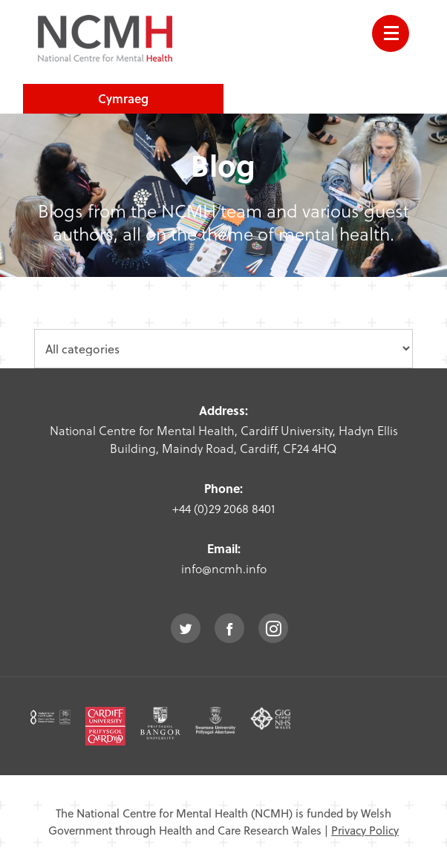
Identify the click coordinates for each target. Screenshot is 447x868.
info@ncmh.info (224, 568)
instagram (273, 628)
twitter (186, 628)
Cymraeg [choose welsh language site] (123, 98)
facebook (229, 628)
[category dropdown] (223, 349)
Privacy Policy (365, 830)
